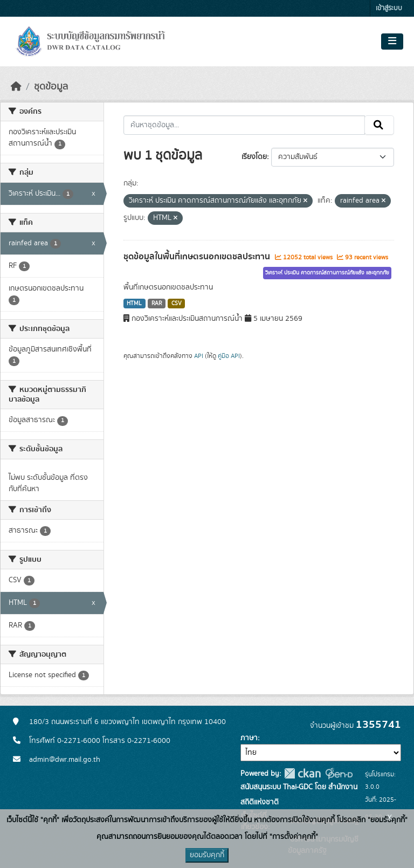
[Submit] (379, 125)
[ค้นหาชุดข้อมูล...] (244, 125)
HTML (134, 304)
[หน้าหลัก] (16, 87)
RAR (157, 304)
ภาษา (249, 738)
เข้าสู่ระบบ (389, 8)
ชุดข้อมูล (51, 87)
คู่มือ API (229, 356)
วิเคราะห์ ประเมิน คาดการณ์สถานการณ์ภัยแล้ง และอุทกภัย (327, 273)
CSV (177, 304)
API (199, 356)
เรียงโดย (254, 157)
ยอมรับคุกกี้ (207, 855)
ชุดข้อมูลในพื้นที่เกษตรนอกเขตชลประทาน (198, 257)
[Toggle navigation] (392, 42)
